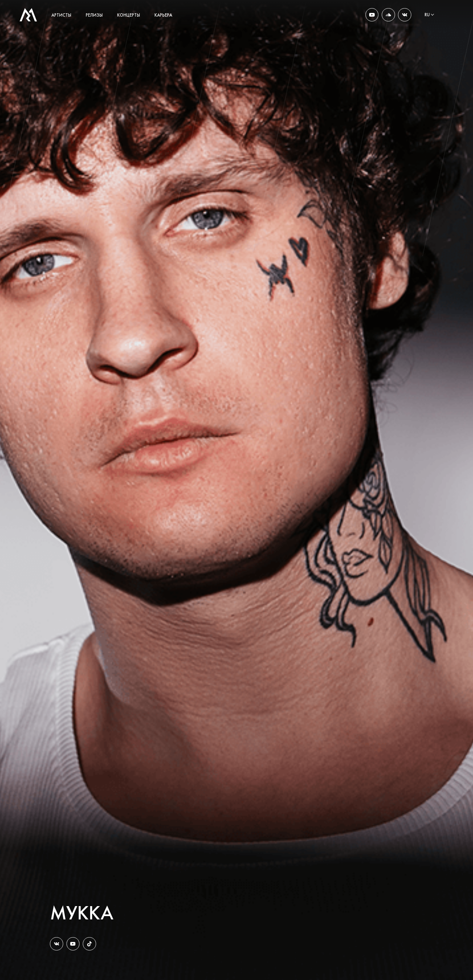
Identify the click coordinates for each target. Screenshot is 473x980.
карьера (163, 15)
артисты (61, 15)
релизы (94, 15)
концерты (129, 15)
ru (427, 15)
